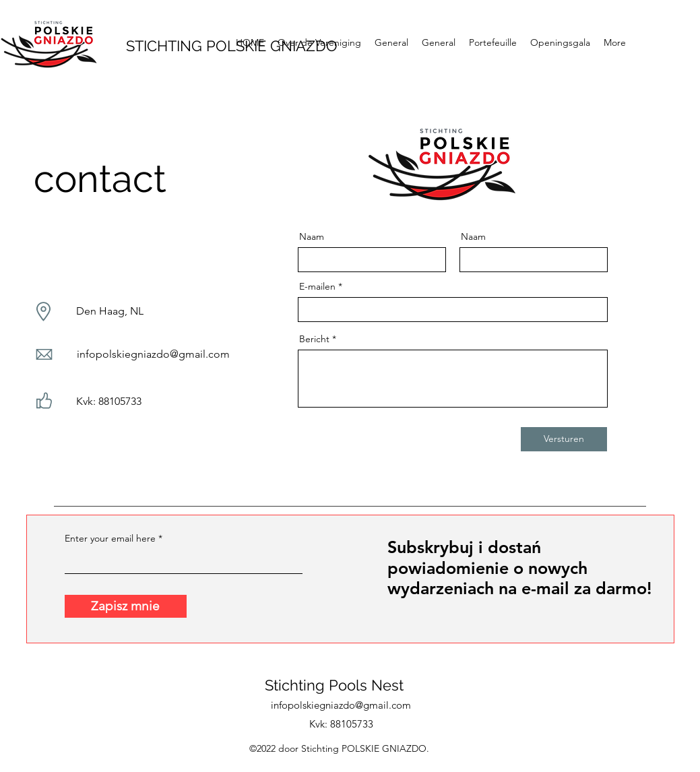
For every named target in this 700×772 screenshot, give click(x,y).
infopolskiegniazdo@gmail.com (153, 354)
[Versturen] (564, 439)
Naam (312, 236)
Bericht (314, 339)
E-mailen (317, 286)
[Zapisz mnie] (126, 606)
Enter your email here (110, 538)
